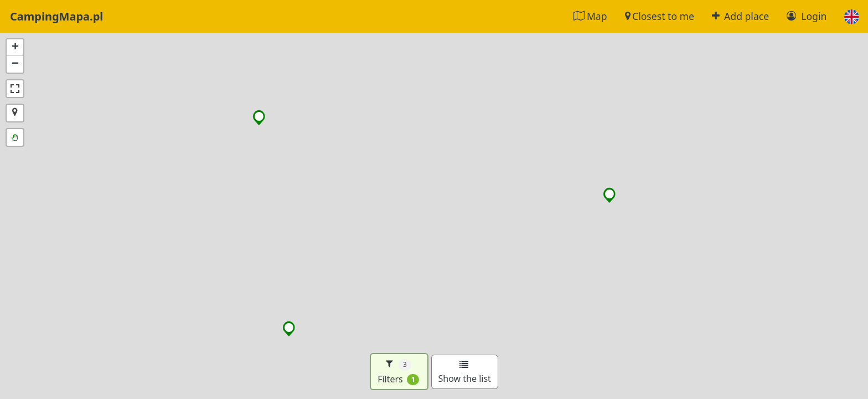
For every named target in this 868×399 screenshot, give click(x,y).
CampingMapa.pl (56, 16)
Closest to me (660, 16)
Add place (740, 16)
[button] (852, 16)
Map (590, 16)
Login (807, 16)
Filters (398, 372)
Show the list (465, 372)
